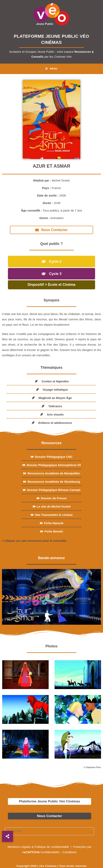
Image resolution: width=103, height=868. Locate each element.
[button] (8, 836)
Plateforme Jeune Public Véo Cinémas (50, 801)
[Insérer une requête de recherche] (50, 831)
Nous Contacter (50, 815)
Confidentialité (50, 852)
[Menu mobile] (52, 69)
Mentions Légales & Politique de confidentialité (39, 846)
